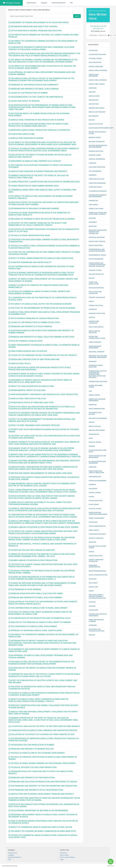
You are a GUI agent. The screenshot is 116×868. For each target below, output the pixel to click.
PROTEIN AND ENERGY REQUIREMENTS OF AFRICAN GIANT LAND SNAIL (41, 473)
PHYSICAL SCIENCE (95, 493)
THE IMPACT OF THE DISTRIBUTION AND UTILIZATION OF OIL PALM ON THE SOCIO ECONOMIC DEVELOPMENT (42, 67)
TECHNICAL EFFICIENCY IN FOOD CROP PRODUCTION (34, 767)
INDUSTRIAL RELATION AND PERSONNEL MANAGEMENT (98, 357)
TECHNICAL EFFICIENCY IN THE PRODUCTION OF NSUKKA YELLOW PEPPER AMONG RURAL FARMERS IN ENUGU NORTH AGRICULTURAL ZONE (42, 539)
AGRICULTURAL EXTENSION (98, 80)
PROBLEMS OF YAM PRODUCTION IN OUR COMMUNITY (34, 85)
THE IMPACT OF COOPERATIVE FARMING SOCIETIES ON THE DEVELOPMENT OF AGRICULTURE (43, 636)
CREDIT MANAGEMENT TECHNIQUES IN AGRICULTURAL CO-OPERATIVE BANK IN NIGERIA (44, 346)
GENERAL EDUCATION (96, 305)
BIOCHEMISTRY (94, 116)
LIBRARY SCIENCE (94, 395)
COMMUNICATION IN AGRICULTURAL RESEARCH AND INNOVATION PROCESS (44, 730)
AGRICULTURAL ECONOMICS (98, 70)
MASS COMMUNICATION (97, 409)
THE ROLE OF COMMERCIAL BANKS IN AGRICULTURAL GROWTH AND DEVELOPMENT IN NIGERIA (39, 292)
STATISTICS (92, 602)
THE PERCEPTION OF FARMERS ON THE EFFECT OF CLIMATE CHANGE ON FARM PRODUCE (43, 36)
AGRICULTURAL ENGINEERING (94, 75)
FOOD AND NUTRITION (96, 288)
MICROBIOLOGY (94, 434)
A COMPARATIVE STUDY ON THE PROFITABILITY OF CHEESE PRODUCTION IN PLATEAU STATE (42, 299)
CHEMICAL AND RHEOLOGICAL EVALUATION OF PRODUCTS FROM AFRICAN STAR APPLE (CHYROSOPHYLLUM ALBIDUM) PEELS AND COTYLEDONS (44, 509)
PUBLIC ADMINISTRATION (97, 526)
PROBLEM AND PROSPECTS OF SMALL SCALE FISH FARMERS (36, 597)
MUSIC (91, 438)
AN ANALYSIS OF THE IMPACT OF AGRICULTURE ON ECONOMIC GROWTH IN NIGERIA (42, 669)
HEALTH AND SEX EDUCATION (94, 332)
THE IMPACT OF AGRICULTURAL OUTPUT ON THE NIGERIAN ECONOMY (41, 304)
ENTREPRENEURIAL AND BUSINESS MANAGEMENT (97, 250)
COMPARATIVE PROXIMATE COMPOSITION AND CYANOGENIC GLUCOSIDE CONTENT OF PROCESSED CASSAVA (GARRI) (41, 48)
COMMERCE (93, 175)
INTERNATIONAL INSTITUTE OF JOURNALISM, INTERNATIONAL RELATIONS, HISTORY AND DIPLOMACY (98, 374)
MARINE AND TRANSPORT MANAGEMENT (97, 400)
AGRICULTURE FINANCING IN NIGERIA (27, 138)
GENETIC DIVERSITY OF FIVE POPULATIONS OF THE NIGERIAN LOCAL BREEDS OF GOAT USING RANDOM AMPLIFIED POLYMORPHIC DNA (44, 443)
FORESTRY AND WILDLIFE (97, 297)
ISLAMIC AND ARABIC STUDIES (96, 386)
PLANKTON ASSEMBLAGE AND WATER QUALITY (31, 262)
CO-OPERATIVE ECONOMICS (98, 191)
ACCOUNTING (93, 50)
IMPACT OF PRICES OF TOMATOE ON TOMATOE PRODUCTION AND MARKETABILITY (38, 286)
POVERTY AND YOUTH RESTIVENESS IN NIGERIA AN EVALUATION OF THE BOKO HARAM (44, 430)
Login (62, 859)
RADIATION (92, 542)
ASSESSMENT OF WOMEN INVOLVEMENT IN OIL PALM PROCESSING (40, 22)
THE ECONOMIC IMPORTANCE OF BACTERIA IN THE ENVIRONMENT (39, 810)
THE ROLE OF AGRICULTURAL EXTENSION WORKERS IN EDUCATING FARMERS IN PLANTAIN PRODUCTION (44, 247)
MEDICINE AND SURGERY (97, 430)
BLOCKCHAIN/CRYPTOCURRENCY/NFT (101, 128)
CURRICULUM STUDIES (96, 209)
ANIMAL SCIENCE (94, 96)
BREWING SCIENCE (95, 138)
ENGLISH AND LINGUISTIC (97, 241)
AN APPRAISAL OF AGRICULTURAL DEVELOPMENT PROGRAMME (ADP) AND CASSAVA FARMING (42, 73)
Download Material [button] (58, 3)
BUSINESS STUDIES (95, 155)
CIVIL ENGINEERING (95, 171)
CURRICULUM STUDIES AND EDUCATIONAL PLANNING (98, 213)
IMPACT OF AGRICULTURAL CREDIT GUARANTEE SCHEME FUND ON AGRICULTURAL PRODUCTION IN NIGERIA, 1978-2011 (38, 700)
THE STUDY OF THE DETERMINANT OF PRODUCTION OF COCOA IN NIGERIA (43, 308)
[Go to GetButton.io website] (111, 866)
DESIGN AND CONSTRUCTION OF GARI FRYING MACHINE (35, 359)
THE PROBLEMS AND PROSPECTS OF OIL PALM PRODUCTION (37, 790)
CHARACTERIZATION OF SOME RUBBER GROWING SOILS (35, 186)
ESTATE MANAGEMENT (96, 259)
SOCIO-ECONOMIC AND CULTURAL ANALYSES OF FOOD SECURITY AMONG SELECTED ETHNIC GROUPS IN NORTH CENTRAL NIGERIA (42, 497)
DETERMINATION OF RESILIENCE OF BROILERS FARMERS (35, 208)
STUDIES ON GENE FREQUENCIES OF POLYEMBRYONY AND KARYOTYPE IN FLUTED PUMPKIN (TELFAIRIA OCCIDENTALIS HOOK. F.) (41, 578)
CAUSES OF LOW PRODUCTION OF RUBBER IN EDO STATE (35, 322)
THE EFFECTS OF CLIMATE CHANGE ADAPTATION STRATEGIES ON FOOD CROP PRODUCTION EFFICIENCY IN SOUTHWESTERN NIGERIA (43, 532)
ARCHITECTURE (94, 104)
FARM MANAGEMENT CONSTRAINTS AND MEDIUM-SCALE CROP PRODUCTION (44, 394)
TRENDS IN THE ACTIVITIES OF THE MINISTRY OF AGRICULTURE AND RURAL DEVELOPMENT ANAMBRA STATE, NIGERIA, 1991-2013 (42, 555)
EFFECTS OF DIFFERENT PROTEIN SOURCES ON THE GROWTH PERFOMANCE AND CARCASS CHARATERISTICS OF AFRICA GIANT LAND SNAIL (44, 414)
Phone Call (102, 35)
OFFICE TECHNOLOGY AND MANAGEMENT (97, 457)
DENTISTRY (92, 218)
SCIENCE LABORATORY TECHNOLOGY (96, 560)
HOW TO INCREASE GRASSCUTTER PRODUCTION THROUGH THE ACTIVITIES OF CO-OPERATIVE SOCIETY (43, 822)
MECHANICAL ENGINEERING (98, 418)
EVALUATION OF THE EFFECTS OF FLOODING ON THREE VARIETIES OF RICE (43, 734)
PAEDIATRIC (93, 467)
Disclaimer (63, 853)
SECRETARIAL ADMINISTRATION (95, 566)
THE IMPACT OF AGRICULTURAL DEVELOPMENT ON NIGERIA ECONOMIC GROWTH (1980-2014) (41, 197)
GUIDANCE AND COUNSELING (94, 322)
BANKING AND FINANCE (97, 108)
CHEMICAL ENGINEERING (97, 159)
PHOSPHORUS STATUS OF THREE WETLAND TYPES (32, 403)
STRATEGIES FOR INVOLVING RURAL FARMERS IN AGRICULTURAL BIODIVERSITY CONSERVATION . (44, 241)
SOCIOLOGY (93, 579)
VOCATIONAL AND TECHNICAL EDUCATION (97, 630)
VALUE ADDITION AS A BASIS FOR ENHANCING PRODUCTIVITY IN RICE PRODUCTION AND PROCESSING (40, 369)
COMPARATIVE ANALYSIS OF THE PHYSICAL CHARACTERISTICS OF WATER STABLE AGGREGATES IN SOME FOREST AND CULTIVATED (44, 675)
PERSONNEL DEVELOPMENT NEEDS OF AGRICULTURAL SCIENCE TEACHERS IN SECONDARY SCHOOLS (43, 816)
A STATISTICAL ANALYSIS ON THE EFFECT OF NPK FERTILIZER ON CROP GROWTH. (45, 726)
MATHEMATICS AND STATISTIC (95, 413)
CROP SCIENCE (93, 205)
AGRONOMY (93, 88)
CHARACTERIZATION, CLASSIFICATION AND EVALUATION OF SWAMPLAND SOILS (45, 182)
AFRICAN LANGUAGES (96, 66)
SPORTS (91, 591)
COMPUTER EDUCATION (97, 179)
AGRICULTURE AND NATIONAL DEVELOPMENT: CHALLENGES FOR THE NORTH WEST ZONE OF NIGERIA (43, 713)
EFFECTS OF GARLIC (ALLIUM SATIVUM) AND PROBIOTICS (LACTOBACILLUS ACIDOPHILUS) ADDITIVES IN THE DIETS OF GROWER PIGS (42, 408)
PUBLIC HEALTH (94, 530)
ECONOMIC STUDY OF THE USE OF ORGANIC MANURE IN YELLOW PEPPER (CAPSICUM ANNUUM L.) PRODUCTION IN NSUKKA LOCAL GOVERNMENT (41, 449)
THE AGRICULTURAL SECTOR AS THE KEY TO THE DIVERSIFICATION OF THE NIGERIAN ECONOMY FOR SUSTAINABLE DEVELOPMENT (41, 79)
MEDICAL (92, 422)
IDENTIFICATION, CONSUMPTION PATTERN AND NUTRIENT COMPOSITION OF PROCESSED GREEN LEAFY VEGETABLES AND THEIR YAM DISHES (43, 468)
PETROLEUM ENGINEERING (97, 481)
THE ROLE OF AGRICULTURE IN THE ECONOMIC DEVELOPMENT (38, 753)
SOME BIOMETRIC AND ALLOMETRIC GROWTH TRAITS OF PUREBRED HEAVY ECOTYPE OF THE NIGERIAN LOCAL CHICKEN (42, 485)
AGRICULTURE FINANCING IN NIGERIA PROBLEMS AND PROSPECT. (39, 171)
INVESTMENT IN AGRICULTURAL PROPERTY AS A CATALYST (36, 161)
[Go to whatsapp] (111, 862)
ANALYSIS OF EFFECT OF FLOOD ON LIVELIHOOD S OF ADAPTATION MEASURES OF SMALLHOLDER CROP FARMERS (44, 203)
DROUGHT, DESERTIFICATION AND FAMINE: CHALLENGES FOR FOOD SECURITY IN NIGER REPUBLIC (43, 706)
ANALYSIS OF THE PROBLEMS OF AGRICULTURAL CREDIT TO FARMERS (41, 622)
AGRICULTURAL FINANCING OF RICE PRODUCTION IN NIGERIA (37, 120)
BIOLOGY (92, 120)
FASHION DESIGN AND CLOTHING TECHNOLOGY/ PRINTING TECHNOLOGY (97, 265)
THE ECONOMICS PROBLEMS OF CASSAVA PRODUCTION (35, 318)
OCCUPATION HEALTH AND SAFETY (98, 451)
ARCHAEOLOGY (94, 100)
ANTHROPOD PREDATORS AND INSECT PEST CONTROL (34, 26)
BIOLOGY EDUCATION (96, 124)
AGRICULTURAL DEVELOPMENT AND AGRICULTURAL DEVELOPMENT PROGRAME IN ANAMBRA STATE (44, 313)
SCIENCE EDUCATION (96, 556)
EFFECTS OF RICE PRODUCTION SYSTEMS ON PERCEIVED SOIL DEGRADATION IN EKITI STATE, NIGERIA (44, 805)
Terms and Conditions (67, 857)
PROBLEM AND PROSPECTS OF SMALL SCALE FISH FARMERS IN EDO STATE (42, 337)
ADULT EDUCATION (95, 62)
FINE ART (92, 278)
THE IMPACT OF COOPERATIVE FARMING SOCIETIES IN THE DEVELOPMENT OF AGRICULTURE (43, 42)
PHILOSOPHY (93, 489)
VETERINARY (93, 625)
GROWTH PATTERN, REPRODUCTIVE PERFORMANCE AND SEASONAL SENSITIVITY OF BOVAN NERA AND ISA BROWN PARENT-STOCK (44, 462)
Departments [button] (32, 3)
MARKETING (93, 405)
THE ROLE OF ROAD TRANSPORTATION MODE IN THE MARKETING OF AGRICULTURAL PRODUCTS (39, 214)
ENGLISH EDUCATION (96, 245)
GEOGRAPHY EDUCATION (97, 313)
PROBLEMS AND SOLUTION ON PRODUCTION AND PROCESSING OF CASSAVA (44, 782)
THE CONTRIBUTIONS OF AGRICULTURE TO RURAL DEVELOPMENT (39, 608)
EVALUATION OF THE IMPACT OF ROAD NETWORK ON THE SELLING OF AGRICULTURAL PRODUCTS (40, 156)
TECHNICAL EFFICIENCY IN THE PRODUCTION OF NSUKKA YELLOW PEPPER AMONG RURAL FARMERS (42, 572)
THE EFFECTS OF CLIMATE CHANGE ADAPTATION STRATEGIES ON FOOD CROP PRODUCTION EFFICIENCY (43, 565)
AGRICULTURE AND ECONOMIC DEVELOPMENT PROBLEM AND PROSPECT (42, 794)
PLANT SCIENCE (94, 505)
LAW (90, 391)
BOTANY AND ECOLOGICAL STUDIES (97, 133)
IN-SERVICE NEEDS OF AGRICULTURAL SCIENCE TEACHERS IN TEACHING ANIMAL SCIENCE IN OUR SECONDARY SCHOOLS (44, 375)
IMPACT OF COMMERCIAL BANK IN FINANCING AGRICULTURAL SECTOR (41, 827)
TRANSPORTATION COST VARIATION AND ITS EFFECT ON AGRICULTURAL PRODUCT (41, 772)
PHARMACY (92, 485)
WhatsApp (93, 35)
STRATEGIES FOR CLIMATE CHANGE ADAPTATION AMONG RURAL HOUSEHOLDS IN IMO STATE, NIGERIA (44, 478)
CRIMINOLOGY (93, 201)
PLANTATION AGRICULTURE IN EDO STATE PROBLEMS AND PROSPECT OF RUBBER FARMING (41, 332)
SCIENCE (91, 552)
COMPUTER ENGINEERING (97, 183)
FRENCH (91, 301)
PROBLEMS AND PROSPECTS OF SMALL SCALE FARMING (35, 89)
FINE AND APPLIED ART (96, 274)
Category (11, 855)
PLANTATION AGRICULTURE (23, 134)
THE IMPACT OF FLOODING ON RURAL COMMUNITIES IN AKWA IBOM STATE (43, 831)
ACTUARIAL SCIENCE (95, 58)
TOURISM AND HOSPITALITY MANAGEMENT (98, 615)
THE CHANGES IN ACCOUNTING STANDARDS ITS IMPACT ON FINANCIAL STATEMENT (40, 166)
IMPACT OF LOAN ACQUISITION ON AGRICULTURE (32, 386)
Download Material (15, 857)
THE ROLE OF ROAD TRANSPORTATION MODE (30, 235)
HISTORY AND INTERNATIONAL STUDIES (97, 337)
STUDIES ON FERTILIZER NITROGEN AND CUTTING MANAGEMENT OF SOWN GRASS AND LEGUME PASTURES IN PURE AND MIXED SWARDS (42, 584)
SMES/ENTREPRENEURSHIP (97, 571)
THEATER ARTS (93, 610)
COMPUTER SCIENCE (95, 187)
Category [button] (44, 3)
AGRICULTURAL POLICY (21, 363)
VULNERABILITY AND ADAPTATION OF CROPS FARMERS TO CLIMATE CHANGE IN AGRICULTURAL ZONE (44, 650)
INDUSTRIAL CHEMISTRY (97, 352)
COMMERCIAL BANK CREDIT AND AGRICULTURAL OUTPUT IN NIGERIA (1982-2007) (43, 191)
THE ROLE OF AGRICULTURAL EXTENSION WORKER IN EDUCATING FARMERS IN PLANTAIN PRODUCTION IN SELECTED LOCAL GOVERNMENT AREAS (44, 150)
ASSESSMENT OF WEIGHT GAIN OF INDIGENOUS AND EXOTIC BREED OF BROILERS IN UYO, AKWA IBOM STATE (40, 381)
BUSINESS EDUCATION (96, 151)
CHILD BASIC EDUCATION (97, 167)
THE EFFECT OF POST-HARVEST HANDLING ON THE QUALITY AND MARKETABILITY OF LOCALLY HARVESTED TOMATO (38, 224)
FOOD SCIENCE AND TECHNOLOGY (95, 293)
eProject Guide (11, 3)
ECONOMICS (93, 222)
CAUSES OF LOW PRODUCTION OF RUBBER (29, 93)
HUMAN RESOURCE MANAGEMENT (95, 347)
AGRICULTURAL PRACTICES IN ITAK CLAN (28, 398)
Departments (13, 853)
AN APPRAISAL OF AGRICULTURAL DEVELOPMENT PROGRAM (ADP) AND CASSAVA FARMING (41, 656)
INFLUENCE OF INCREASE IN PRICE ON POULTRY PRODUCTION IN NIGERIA (43, 219)
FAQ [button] (71, 3)
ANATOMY (92, 92)
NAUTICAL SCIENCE (95, 442)
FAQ (9, 859)
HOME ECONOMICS (95, 342)
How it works (64, 855)
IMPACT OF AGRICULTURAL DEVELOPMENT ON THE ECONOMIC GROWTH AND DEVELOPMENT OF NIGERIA (43, 280)
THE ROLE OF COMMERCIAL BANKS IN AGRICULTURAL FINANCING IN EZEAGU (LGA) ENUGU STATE (43, 836)
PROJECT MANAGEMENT (97, 518)
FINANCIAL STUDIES (95, 270)
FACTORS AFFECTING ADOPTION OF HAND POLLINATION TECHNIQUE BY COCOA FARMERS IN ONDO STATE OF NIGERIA (44, 799)
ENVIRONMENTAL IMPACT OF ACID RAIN (28, 390)
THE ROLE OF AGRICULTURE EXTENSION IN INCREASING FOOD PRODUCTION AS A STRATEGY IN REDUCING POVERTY (44, 694)
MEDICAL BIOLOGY (95, 426)
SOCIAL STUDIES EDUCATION (98, 575)
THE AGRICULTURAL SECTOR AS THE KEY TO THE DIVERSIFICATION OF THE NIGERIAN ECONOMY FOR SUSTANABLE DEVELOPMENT (41, 663)
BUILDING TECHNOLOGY (97, 142)
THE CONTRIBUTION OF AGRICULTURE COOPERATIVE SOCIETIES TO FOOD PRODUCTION (41, 268)
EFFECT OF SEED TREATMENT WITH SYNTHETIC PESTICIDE (35, 425)
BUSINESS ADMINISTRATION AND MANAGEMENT (98, 146)
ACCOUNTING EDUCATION (97, 55)
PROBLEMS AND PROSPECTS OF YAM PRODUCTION (33, 778)
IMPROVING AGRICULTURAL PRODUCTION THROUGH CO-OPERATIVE (40, 130)
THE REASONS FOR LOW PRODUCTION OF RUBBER (32, 745)
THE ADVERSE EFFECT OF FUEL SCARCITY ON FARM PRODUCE (37, 97)
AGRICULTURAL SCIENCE (97, 84)
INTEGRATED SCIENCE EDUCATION (96, 366)
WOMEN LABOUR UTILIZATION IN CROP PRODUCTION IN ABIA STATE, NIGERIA (44, 527)
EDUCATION (93, 226)
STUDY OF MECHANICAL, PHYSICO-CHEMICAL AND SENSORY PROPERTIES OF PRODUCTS (42, 545)
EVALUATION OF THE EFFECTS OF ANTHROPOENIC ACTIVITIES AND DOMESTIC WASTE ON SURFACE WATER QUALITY (43, 603)
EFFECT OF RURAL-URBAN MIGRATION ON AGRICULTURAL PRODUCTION (42, 258)
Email (110, 35)
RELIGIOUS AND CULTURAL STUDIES (97, 547)
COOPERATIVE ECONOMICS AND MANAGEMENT (97, 196)
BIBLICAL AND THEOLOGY (97, 112)
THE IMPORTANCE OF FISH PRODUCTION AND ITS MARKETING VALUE (40, 618)
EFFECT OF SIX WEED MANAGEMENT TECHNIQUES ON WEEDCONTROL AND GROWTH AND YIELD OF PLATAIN (42, 420)
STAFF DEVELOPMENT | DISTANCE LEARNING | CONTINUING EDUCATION (97, 596)
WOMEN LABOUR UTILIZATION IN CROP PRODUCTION (34, 560)
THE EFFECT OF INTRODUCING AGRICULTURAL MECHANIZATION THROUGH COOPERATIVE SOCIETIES (42, 688)
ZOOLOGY (92, 635)
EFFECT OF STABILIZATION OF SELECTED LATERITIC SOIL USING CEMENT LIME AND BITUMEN (43, 681)
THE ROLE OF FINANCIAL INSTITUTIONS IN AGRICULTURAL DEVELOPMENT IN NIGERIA (43, 758)
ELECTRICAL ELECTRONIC (97, 237)
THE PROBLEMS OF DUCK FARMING (26, 589)
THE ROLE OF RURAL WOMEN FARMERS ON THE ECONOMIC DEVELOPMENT (43, 763)
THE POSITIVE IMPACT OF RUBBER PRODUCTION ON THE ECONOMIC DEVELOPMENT (39, 115)
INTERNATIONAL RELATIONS (98, 382)
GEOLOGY (92, 317)
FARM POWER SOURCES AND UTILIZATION (29, 351)
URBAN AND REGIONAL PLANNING (96, 620)
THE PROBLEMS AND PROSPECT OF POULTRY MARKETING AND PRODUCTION (44, 786)
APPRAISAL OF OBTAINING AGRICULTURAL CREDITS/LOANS (36, 630)
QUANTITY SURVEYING (96, 538)
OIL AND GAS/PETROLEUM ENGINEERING (97, 462)
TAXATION (92, 606)
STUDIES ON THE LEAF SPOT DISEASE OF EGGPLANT (33, 550)
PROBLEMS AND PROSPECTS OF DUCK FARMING (31, 326)
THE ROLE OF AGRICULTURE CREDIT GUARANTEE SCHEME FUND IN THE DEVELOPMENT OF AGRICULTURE (40, 613)
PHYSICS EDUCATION (95, 501)
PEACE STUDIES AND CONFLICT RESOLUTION (96, 472)
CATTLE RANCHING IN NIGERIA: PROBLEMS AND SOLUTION (36, 31)
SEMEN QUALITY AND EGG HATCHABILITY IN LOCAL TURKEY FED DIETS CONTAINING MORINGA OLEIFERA (40, 503)
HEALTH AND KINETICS (96, 327)
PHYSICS (91, 497)
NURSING (92, 446)
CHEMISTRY (92, 163)
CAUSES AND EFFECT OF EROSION (25, 101)
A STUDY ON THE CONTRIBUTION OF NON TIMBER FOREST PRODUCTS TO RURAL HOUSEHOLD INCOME (44, 253)
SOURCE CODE (93, 587)
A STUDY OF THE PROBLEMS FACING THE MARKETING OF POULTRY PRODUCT (44, 355)
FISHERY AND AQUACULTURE (94, 283)
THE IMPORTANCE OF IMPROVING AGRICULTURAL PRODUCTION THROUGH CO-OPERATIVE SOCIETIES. (44, 740)
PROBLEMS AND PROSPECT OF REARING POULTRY (32, 749)
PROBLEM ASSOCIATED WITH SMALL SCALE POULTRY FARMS (37, 593)
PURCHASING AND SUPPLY (97, 534)
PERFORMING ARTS (95, 477)
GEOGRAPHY (93, 309)
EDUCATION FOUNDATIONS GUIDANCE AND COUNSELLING (98, 232)
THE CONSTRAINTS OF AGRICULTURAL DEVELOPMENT (34, 626)
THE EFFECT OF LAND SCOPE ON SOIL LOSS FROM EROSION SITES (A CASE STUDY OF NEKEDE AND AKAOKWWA (44, 437)
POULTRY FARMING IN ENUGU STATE (27, 341)
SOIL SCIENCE (93, 583)
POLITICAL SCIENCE (95, 509)
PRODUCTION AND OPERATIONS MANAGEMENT (98, 513)
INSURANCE (93, 361)
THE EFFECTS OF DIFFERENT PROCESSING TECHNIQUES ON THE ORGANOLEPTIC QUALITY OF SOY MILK (44, 230)
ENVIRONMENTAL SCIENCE (97, 255)
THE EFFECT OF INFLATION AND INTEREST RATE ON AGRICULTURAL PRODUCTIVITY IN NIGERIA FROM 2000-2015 (39, 125)
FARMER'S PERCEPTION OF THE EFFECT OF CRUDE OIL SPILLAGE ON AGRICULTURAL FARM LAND (39, 177)
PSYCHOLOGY (93, 522)
